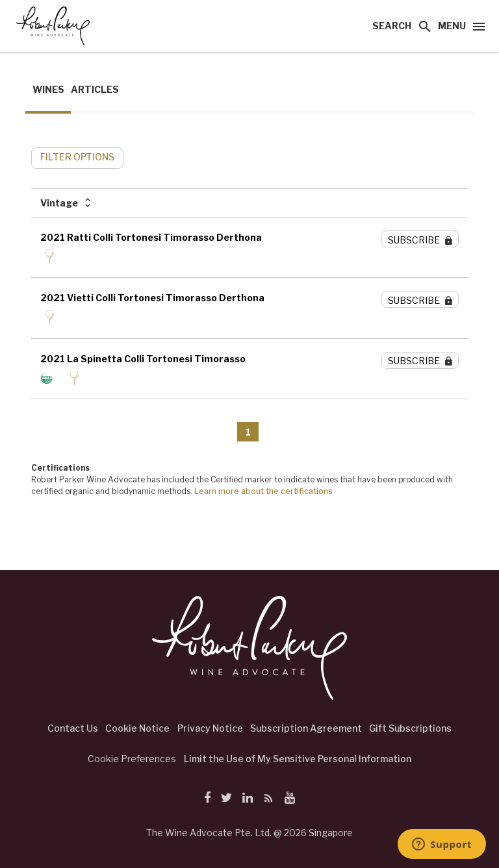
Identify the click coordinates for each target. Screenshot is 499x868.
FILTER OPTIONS (77, 157)
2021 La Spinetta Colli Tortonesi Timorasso (143, 359)
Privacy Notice (210, 728)
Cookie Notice (137, 728)
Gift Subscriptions (410, 728)
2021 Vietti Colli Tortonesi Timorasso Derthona (152, 298)
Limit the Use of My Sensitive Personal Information (298, 759)
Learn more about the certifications (263, 491)
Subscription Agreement (306, 728)
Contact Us (73, 728)
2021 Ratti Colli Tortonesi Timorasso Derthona (151, 237)
